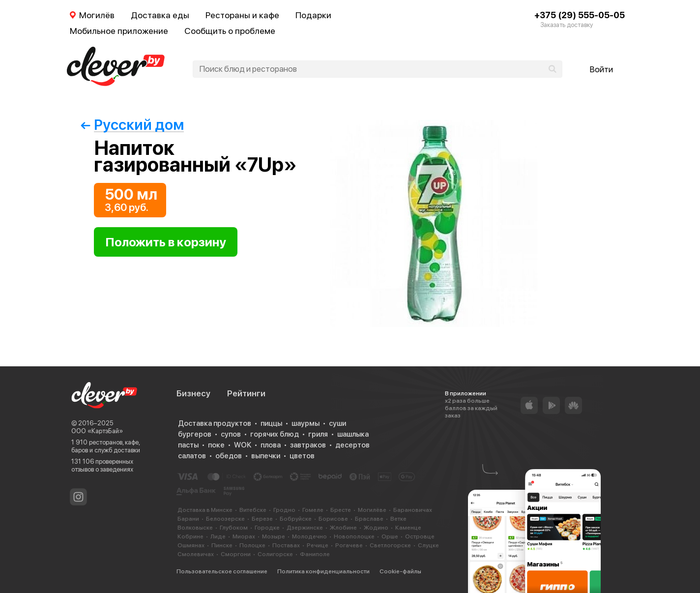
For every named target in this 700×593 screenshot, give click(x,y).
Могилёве (372, 510)
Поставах (286, 545)
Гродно (284, 510)
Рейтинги (246, 393)
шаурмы (306, 423)
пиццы (271, 423)
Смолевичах (196, 554)
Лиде (218, 536)
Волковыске (195, 528)
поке (216, 445)
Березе (262, 519)
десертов (352, 445)
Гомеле (313, 510)
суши (337, 423)
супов (231, 434)
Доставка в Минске (205, 510)
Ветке (398, 519)
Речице (318, 545)
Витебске (253, 510)
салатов (192, 456)
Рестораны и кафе (242, 15)
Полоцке (252, 545)
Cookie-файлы (400, 571)
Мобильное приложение (119, 31)
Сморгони (236, 554)
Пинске (222, 545)
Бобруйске (296, 519)
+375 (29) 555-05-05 (580, 15)
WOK (243, 445)
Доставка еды (160, 15)
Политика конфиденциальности (323, 571)
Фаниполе (315, 554)
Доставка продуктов (215, 423)
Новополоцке (354, 536)
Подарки (313, 15)
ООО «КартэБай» (97, 431)
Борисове (333, 519)
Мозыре (274, 536)
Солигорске (275, 554)
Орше (390, 536)
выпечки (266, 456)
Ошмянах (191, 545)
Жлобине (343, 528)
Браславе (369, 519)
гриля (318, 434)
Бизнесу (193, 393)
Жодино (376, 528)
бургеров (195, 434)
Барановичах (413, 510)
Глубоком (234, 528)
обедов (229, 456)
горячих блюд (275, 434)
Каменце (408, 528)
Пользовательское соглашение (222, 571)
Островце (420, 536)
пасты (188, 445)
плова (271, 445)
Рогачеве (349, 545)
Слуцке (428, 545)
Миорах (244, 536)
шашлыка (353, 434)
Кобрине (190, 536)
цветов (302, 456)
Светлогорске (390, 545)
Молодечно (309, 536)
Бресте (341, 510)
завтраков (308, 445)
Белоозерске (225, 519)
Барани (188, 519)
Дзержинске (305, 528)
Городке (267, 528)
